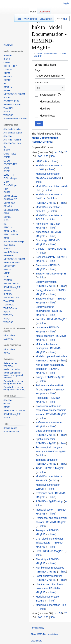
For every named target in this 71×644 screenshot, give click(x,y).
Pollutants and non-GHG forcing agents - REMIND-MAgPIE (50, 389)
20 (66, 152)
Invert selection (48, 95)
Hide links (45, 109)
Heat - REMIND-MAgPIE (49, 551)
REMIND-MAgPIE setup (49, 501)
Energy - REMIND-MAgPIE (51, 274)
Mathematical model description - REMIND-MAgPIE (48, 348)
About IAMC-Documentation (44, 634)
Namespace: (42, 82)
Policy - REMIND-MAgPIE (50, 377)
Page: (38, 70)
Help (66, 19)
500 (52, 156)
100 (40, 156)
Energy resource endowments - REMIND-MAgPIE (49, 311)
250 (46, 156)
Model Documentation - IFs (51, 605)
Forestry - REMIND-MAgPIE (51, 319)
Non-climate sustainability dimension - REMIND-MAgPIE (50, 369)
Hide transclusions (50, 102)
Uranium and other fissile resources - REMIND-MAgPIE (50, 588)
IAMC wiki (41, 161)
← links (53, 161)
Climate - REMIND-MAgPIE (51, 249)
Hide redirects (47, 116)
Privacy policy (37, 628)
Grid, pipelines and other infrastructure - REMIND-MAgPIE (49, 543)
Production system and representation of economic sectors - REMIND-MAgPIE (51, 410)
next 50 (58, 152)
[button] (59, 95)
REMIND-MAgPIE (46, 203)
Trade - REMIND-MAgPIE (50, 468)
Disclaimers (36, 641)
